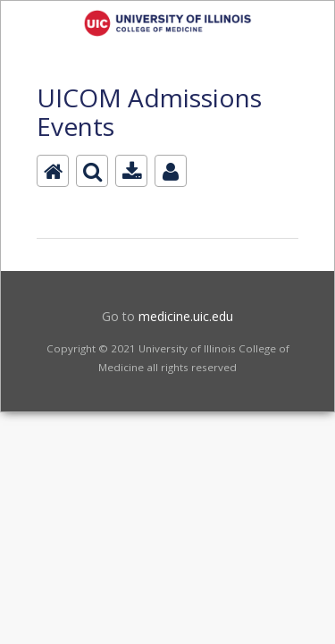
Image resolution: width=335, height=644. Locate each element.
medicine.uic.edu (186, 316)
